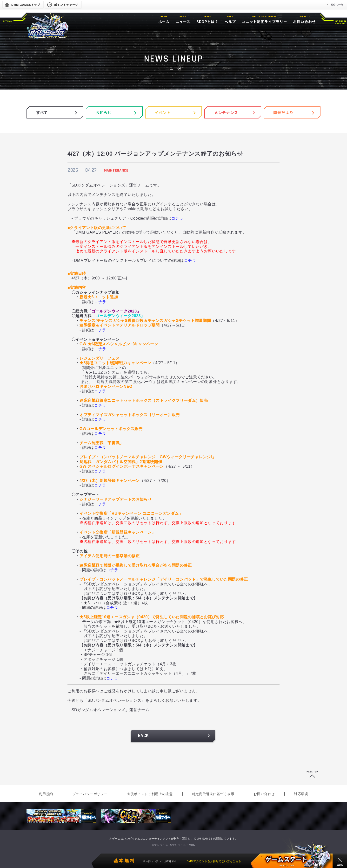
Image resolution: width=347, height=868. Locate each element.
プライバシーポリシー (90, 794)
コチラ (177, 218)
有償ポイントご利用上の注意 (150, 794)
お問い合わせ (264, 794)
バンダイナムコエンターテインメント (147, 839)
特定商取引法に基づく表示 (213, 794)
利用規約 (46, 794)
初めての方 (337, 4)
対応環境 (301, 794)
